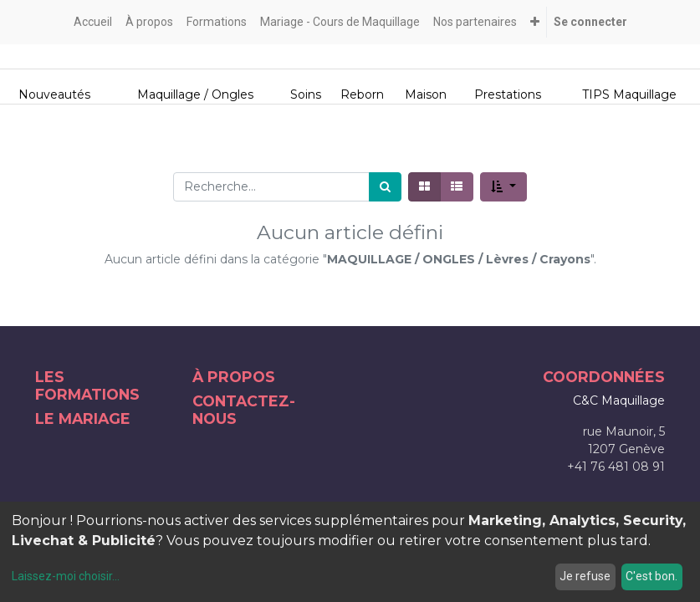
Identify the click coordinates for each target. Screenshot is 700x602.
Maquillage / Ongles (195, 94)
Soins (306, 94)
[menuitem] (93, 22)
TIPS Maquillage (629, 94)
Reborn (362, 94)
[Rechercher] (385, 187)
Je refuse (585, 576)
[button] (535, 22)
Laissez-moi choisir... (66, 576)
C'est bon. (651, 576)
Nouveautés (54, 94)
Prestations (508, 94)
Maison (426, 94)
